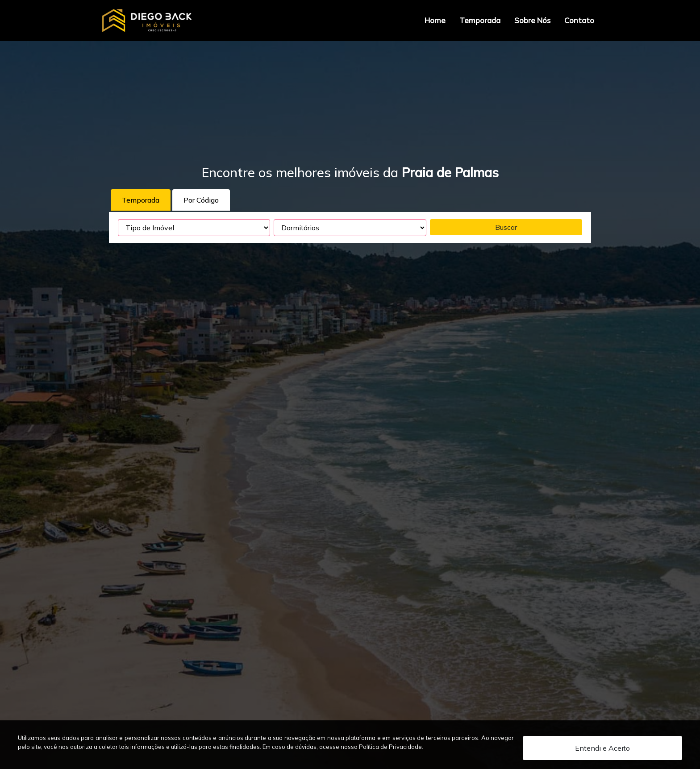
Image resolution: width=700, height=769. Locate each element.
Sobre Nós (532, 20)
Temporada (480, 20)
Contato (579, 20)
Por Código (201, 200)
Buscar (506, 227)
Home (435, 20)
